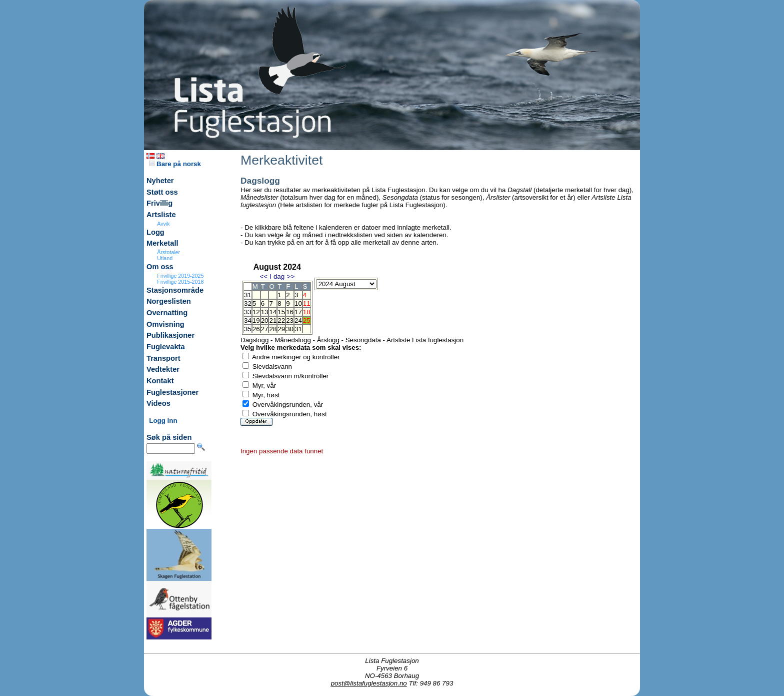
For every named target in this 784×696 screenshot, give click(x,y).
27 (265, 329)
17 (298, 312)
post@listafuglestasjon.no (369, 683)
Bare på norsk (175, 164)
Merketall (162, 243)
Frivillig (159, 203)
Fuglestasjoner (172, 392)
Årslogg (328, 340)
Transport (163, 358)
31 (298, 329)
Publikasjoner (170, 335)
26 (256, 329)
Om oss (160, 267)
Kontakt (160, 381)
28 (273, 329)
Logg (155, 232)
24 (298, 320)
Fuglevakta (166, 347)
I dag (277, 276)
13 (265, 312)
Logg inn (163, 421)
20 (265, 320)
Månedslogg (293, 340)
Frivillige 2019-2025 (180, 276)
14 (273, 312)
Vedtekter (163, 369)
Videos (158, 403)
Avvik (163, 224)
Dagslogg (254, 340)
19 (256, 320)
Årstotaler (168, 252)
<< (263, 276)
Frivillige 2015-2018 (180, 282)
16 (290, 312)
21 (273, 320)
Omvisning (165, 324)
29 (281, 329)
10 (298, 303)
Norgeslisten (169, 301)
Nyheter (160, 181)
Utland (165, 258)
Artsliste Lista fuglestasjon (425, 340)
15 (281, 312)
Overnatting (167, 313)
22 (281, 320)
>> (291, 276)
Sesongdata (363, 340)
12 (256, 312)
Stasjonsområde (175, 290)
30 (290, 329)
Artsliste (161, 215)
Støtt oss (162, 192)
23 (290, 320)
